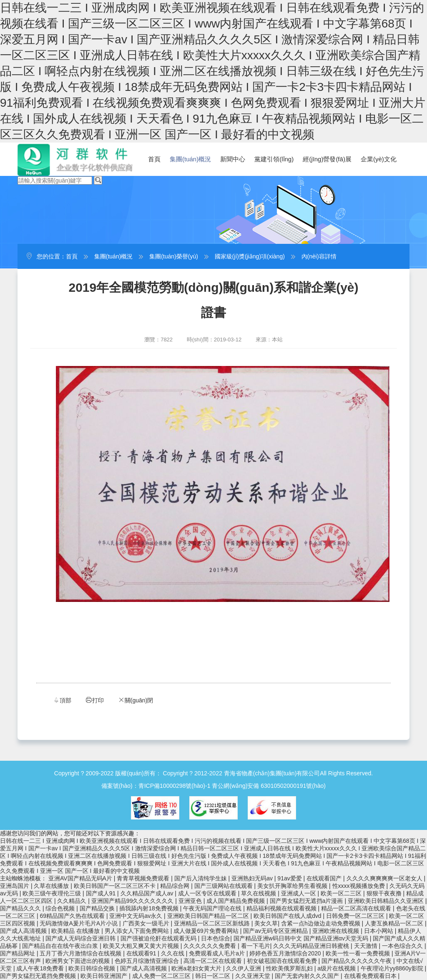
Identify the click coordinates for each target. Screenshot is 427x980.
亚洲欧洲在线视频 (337, 931)
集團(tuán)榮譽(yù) (174, 256)
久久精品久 (73, 901)
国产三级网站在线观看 (224, 886)
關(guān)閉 (136, 700)
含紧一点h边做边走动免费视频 (322, 923)
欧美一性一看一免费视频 (359, 953)
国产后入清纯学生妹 (201, 878)
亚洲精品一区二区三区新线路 (213, 923)
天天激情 (367, 946)
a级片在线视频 (337, 968)
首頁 (154, 159)
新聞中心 (233, 159)
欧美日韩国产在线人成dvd (288, 916)
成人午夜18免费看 (41, 968)
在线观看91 (142, 953)
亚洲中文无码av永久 (137, 916)
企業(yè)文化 (379, 159)
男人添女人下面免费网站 (138, 931)
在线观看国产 (325, 878)
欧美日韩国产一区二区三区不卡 (116, 886)
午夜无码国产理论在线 (213, 908)
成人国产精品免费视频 (236, 901)
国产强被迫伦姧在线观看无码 (159, 938)
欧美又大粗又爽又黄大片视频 (142, 946)
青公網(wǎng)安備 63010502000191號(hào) (269, 786)
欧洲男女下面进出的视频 (78, 961)
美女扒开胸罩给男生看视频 (293, 886)
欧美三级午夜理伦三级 (53, 893)
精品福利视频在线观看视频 (282, 908)
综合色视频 (61, 908)
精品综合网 (176, 886)
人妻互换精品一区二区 (395, 923)
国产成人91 (102, 893)
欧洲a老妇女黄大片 (197, 968)
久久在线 (173, 953)
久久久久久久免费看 (211, 946)
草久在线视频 (259, 893)
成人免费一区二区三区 (162, 976)
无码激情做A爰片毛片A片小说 (79, 923)
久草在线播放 (52, 886)
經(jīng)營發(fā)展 (327, 159)
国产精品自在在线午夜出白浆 (61, 946)
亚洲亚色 (191, 901)
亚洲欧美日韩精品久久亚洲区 (387, 901)
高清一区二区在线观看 (213, 961)
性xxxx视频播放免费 (359, 886)
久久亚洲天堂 (254, 976)
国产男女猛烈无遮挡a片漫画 (307, 901)
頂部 (62, 700)
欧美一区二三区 (342, 893)
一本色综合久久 (403, 946)
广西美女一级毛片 (147, 923)
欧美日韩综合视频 (93, 968)
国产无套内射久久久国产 (308, 976)
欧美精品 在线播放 (76, 931)
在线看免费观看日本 (371, 976)
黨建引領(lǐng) (274, 159)
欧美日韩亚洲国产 (105, 976)
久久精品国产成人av (148, 893)
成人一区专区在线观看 (208, 893)
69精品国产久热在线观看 (73, 916)
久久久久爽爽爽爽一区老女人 (385, 878)
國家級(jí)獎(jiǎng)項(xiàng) (250, 256)
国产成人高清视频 (24, 931)
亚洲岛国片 (15, 886)
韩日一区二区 (213, 976)
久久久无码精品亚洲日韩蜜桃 (312, 946)
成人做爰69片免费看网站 (207, 931)
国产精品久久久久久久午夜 (357, 961)
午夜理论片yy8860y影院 (393, 968)
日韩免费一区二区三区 (356, 916)
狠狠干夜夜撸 (385, 893)
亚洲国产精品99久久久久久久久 (133, 901)
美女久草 (266, 923)
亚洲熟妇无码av (253, 878)
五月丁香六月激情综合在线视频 (81, 953)
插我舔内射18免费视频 (149, 908)
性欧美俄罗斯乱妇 (290, 968)
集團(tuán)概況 (190, 159)
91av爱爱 (290, 878)
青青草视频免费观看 (144, 878)
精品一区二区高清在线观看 (357, 908)
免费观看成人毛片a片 (218, 953)
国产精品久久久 (21, 908)
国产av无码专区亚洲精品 (276, 931)
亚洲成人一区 (299, 893)
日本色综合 (216, 938)
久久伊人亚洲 (244, 968)
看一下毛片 (256, 946)
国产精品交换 (98, 908)
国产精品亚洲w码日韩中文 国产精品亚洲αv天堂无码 (302, 938)
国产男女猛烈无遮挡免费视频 (39, 976)
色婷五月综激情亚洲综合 (148, 961)
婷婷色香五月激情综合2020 (286, 953)
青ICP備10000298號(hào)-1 (175, 786)
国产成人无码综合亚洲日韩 (81, 938)
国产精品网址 (18, 953)
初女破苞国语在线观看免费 (283, 961)
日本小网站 (379, 931)
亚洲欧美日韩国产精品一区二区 (209, 916)
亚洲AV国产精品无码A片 (81, 878)
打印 (95, 700)
